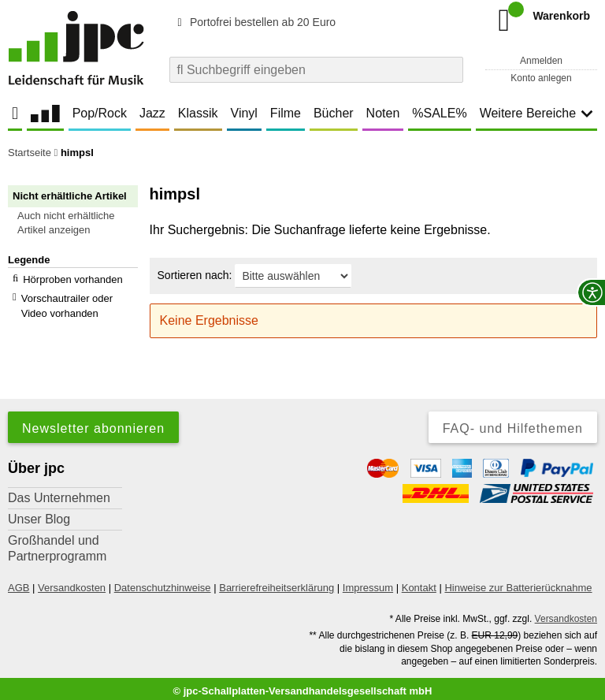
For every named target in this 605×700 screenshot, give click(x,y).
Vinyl (244, 113)
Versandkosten (72, 582)
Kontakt (419, 582)
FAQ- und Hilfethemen (513, 423)
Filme (286, 113)
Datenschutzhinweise (163, 582)
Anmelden (541, 61)
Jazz (152, 113)
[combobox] (316, 70)
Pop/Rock (100, 113)
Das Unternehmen (59, 492)
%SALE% (439, 113)
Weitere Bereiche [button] (536, 113)
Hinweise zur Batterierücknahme (518, 582)
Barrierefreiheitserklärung (277, 582)
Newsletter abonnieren (93, 423)
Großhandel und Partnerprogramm (57, 543)
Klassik (198, 113)
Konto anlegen (541, 78)
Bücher (334, 113)
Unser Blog (39, 514)
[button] (80, 223)
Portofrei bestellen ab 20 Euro (254, 22)
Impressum (368, 582)
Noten (383, 113)
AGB (19, 582)
